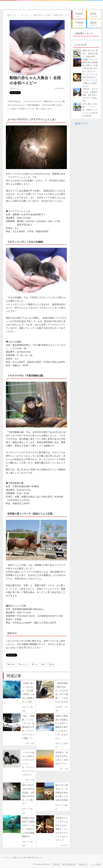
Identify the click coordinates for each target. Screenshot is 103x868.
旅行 (52, 664)
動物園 (11, 664)
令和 (35, 664)
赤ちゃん (23, 664)
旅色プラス (82, 124)
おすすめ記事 (80, 45)
